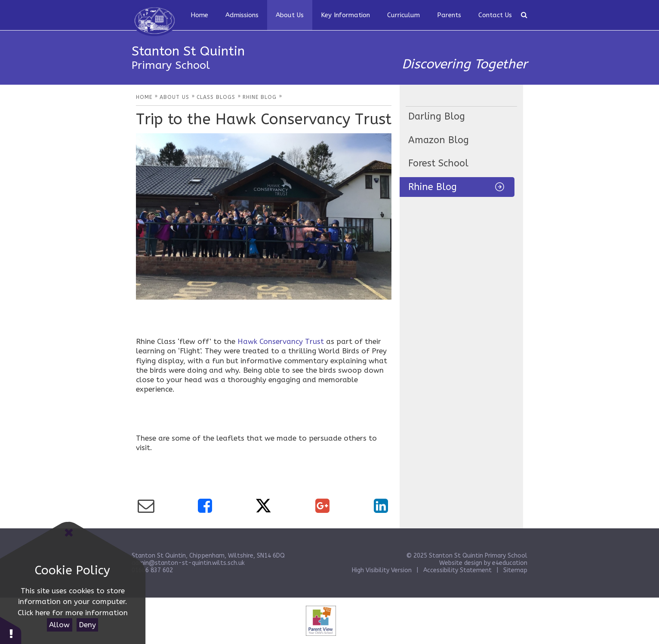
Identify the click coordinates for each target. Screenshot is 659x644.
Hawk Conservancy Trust (281, 341)
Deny (87, 625)
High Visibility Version (382, 570)
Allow (59, 625)
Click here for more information (73, 613)
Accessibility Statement (457, 570)
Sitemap (515, 570)
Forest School (438, 163)
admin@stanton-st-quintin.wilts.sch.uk (188, 563)
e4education (510, 563)
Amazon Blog (439, 140)
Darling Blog (437, 117)
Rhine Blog (433, 187)
